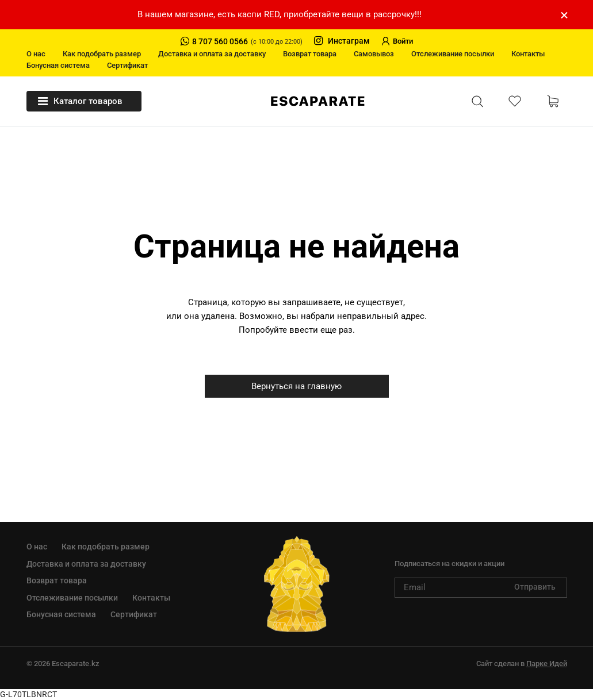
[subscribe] (481, 588)
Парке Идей (547, 664)
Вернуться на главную (296, 386)
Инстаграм (342, 41)
